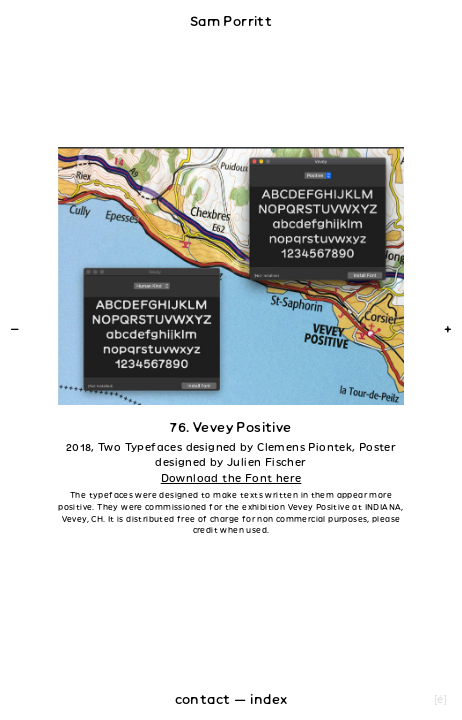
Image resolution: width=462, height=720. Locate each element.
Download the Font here (231, 478)
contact (203, 699)
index (268, 699)
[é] (440, 699)
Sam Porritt (231, 21)
